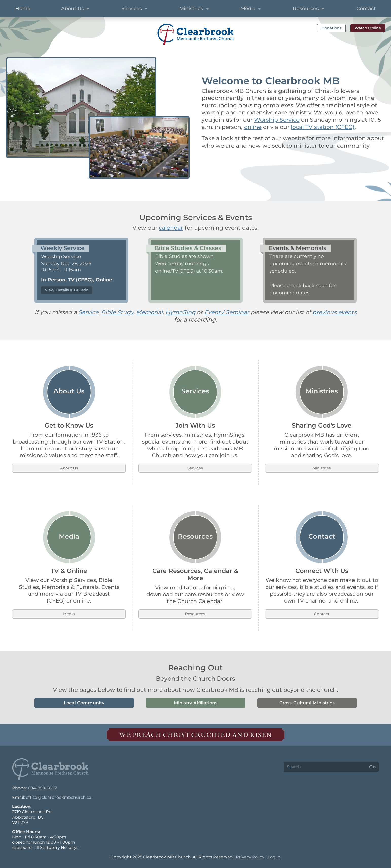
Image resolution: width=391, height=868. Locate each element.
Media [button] (251, 9)
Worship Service (277, 120)
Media (69, 614)
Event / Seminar (227, 312)
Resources (195, 614)
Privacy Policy (250, 857)
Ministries (322, 468)
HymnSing (180, 312)
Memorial (149, 312)
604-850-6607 (42, 788)
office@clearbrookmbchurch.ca (59, 797)
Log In (274, 857)
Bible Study (117, 312)
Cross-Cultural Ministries (307, 703)
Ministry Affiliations (196, 703)
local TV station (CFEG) (323, 127)
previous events (334, 312)
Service (88, 312)
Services (195, 468)
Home (23, 8)
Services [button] (135, 9)
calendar (171, 228)
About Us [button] (76, 9)
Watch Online (368, 28)
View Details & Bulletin (67, 290)
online (253, 127)
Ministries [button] (195, 9)
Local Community (84, 703)
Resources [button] (309, 9)
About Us (69, 468)
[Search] (325, 767)
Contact (322, 614)
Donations (331, 28)
